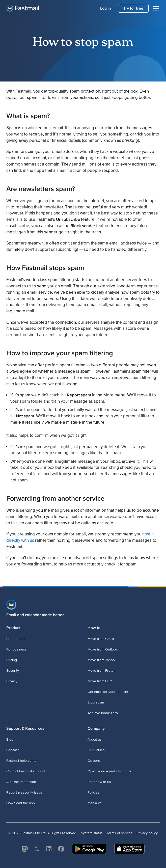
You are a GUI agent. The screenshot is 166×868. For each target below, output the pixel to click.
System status (92, 833)
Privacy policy (147, 833)
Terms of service (120, 833)
